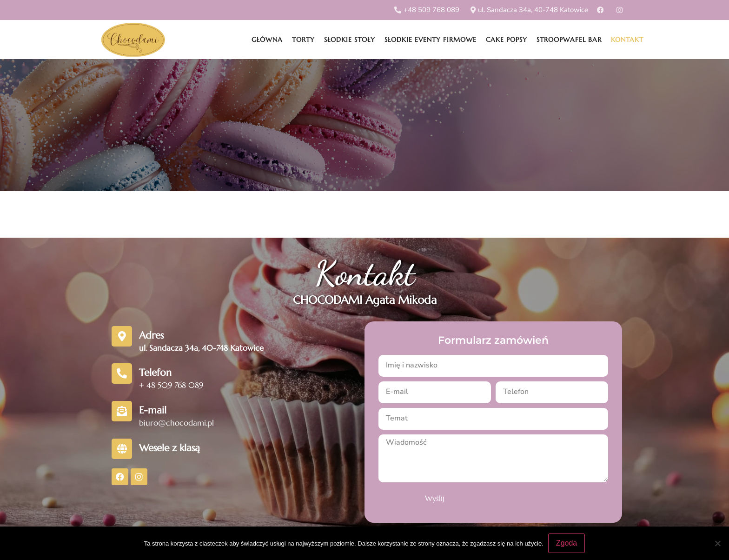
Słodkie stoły (350, 40)
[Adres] (122, 336)
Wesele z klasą (169, 448)
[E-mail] (122, 411)
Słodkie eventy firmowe (431, 40)
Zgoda (567, 543)
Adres (151, 335)
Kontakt (627, 40)
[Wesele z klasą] (122, 449)
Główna (267, 40)
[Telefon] (122, 373)
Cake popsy (507, 40)
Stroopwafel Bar (569, 40)
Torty (303, 40)
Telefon (155, 373)
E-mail (153, 410)
